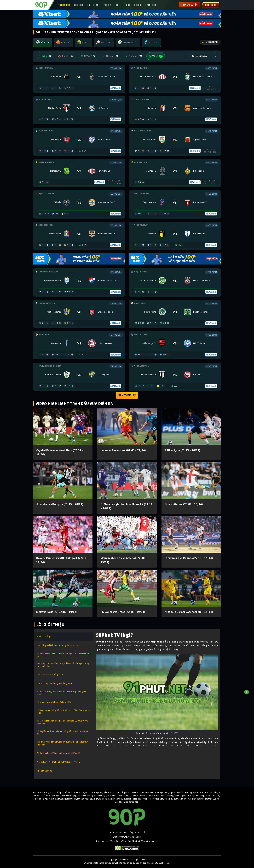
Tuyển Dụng (150, 5)
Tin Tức (137, 5)
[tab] (43, 42)
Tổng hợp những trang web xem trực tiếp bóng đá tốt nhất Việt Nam (63, 743)
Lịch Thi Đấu (93, 5)
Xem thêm (127, 395)
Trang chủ (64, 5)
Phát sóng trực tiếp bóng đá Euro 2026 (54, 702)
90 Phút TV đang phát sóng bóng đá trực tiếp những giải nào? (62, 693)
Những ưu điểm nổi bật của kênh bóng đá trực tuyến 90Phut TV (63, 655)
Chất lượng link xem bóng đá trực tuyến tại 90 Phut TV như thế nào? (63, 722)
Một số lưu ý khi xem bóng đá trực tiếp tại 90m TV (59, 762)
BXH (117, 5)
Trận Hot (66, 56)
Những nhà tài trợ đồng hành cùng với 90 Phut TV (59, 753)
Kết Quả (126, 5)
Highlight (78, 5)
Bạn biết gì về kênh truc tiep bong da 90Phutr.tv (58, 645)
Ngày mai (134, 56)
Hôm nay (111, 56)
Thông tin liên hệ (44, 771)
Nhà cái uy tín (189, 5)
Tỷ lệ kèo (107, 5)
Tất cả (156, 56)
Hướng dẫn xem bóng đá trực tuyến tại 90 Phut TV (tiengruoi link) (63, 712)
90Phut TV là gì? (44, 636)
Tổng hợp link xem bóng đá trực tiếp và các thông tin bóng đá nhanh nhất (63, 665)
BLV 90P (88, 56)
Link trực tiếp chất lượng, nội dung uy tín (55, 683)
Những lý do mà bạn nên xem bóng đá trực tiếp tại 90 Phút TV (63, 733)
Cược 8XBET (211, 5)
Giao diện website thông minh (50, 674)
